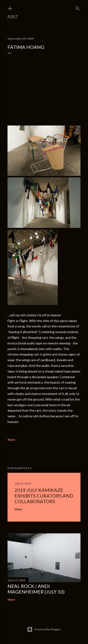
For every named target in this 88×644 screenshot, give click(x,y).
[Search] (78, 7)
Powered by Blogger (44, 629)
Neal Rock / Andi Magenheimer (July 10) (36, 589)
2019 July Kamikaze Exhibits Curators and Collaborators (44, 496)
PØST (13, 17)
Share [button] (11, 440)
